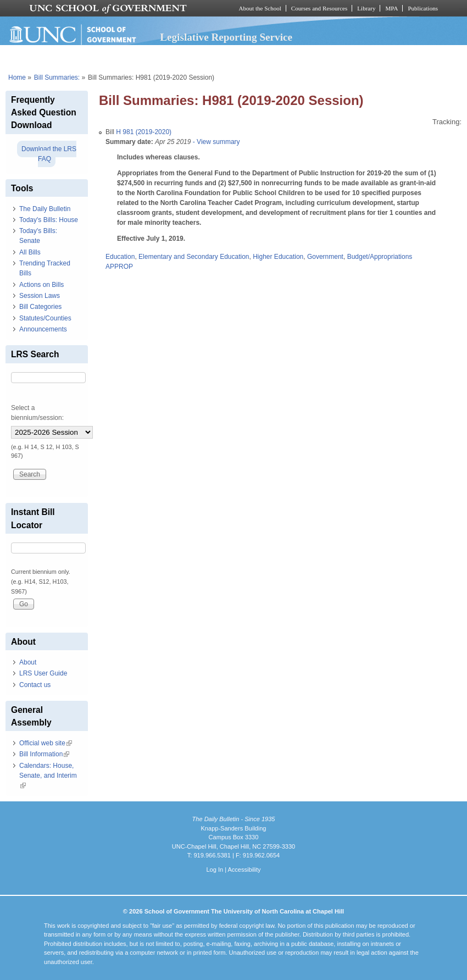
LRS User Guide (43, 673)
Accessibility (244, 870)
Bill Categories (40, 307)
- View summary (215, 142)
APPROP (119, 267)
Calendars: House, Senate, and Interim (48, 776)
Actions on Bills (41, 285)
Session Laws (40, 296)
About (28, 662)
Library (366, 8)
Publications (423, 8)
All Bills (30, 252)
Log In (215, 870)
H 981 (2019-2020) (144, 132)
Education (120, 257)
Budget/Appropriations (380, 257)
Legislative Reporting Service (226, 37)
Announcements (43, 329)
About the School (260, 8)
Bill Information (44, 754)
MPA (391, 8)
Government (325, 257)
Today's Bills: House (49, 220)
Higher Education (278, 257)
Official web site (46, 743)
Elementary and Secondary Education (194, 257)
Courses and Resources (319, 8)
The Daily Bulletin (45, 209)
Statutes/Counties (45, 318)
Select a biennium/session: (37, 413)
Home (17, 77)
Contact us (35, 685)
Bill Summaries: (57, 77)
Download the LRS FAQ (49, 154)
